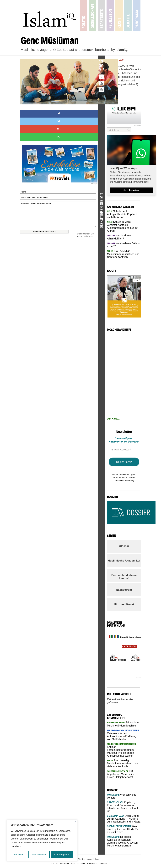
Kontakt (55, 864)
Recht (119, 15)
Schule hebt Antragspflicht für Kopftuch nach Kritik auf (122, 214)
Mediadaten (92, 864)
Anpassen (19, 855)
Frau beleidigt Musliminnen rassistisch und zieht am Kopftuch (123, 254)
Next (134, 656)
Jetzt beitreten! (131, 190)
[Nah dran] (75, 821)
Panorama (137, 15)
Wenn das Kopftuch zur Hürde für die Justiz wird (123, 829)
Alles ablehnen (39, 855)
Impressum (64, 864)
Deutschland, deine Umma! (124, 577)
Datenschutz (104, 864)
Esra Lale (118, 60)
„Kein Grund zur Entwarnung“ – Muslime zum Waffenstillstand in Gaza (124, 819)
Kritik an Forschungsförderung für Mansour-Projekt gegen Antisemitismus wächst (121, 750)
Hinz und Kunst (124, 604)
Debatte (128, 15)
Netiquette (88, 236)
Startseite (101, 15)
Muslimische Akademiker (124, 561)
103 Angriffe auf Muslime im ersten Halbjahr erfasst (121, 774)
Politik (83, 15)
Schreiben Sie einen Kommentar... (58, 214)
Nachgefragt (124, 590)
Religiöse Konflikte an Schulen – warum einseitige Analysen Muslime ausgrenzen (122, 841)
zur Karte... (114, 419)
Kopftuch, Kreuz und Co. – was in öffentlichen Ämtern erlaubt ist (122, 807)
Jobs (73, 864)
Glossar (124, 546)
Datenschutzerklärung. (124, 481)
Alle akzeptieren (62, 855)
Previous (112, 656)
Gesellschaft (92, 15)
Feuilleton (110, 15)
